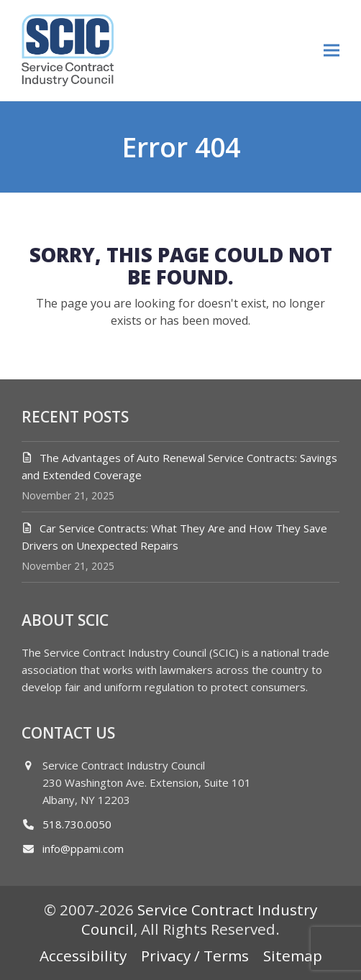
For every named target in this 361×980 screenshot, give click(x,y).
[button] (332, 50)
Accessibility (83, 956)
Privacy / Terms (195, 956)
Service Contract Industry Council (199, 919)
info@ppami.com (83, 849)
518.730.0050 (77, 824)
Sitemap (293, 956)
